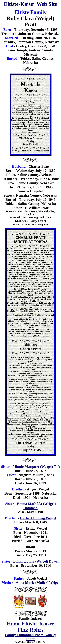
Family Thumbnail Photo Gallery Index (30, 637)
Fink (23, 630)
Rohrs (37, 630)
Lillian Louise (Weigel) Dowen (36, 561)
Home (14, 624)
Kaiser (47, 624)
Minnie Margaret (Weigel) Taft (36, 467)
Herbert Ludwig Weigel (38, 518)
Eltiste (30, 624)
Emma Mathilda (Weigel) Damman (36, 506)
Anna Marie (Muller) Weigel (38, 583)
